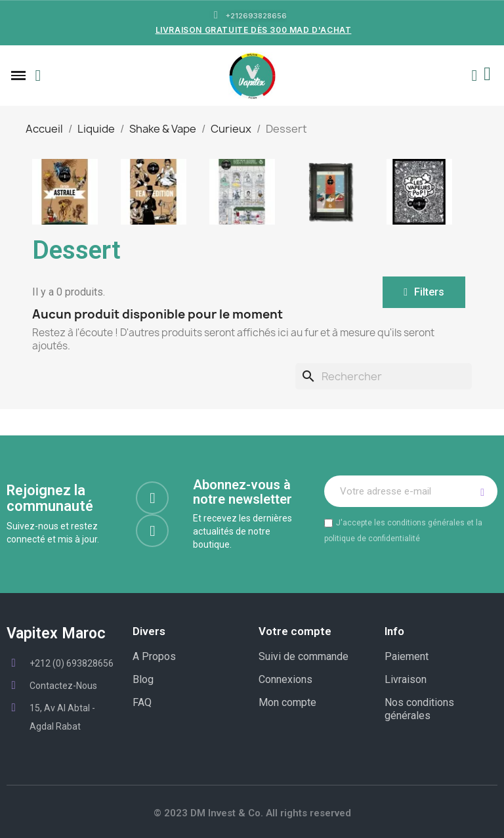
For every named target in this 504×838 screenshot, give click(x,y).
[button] (38, 76)
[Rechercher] (384, 376)
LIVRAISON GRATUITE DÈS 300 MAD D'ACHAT (254, 30)
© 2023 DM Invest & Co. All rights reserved (252, 813)
